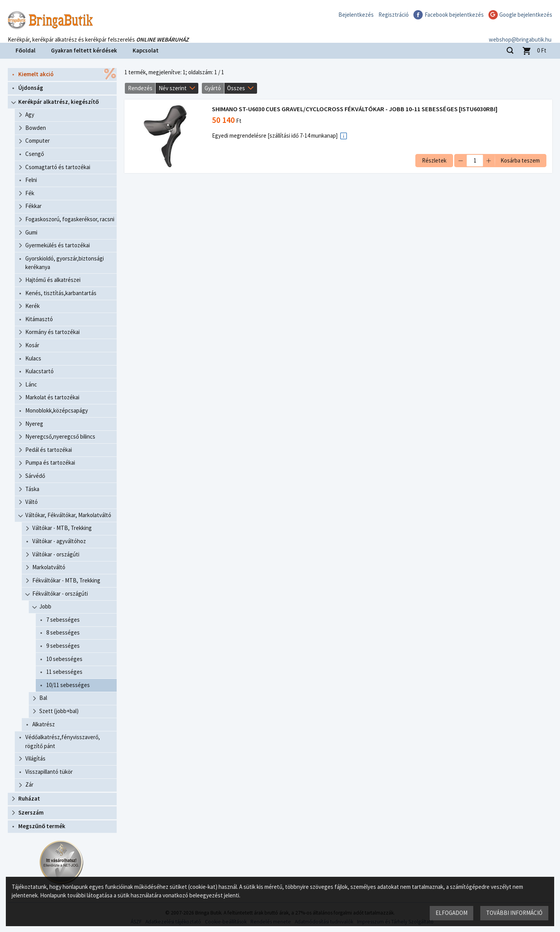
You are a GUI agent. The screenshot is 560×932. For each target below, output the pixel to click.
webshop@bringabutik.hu (521, 32)
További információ (514, 913)
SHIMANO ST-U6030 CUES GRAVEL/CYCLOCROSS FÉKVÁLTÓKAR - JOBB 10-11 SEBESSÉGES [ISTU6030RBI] (355, 109)
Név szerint (173, 88)
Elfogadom (451, 913)
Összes (236, 88)
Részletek (434, 160)
